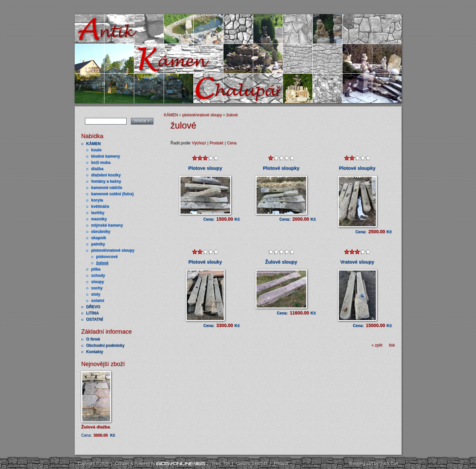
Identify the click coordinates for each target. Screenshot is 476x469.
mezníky (99, 219)
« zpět (377, 345)
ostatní (98, 301)
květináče (100, 206)
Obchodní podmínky (105, 345)
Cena (232, 143)
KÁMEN (94, 144)
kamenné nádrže (107, 188)
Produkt (216, 143)
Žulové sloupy (281, 262)
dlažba (97, 169)
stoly (96, 294)
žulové (102, 263)
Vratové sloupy (357, 262)
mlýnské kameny (107, 225)
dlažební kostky (106, 175)
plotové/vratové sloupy (113, 250)
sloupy (98, 282)
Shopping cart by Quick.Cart (373, 464)
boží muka (101, 162)
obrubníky (101, 232)
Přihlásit (281, 464)
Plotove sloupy (205, 168)
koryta (97, 200)
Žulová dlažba (96, 427)
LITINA (93, 313)
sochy (97, 288)
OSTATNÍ (95, 319)
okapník (99, 238)
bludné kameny (106, 156)
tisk (392, 345)
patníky (98, 244)
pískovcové (107, 257)
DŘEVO (93, 307)
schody (98, 275)
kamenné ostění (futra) (113, 194)
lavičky (98, 213)
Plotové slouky (205, 262)
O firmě (93, 339)
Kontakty (95, 352)
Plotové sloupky (281, 168)
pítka (96, 269)
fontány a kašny (106, 181)
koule (96, 150)
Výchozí (199, 143)
